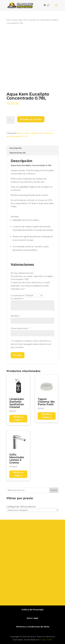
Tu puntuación (18, 295)
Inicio (9, 20)
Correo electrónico (20, 328)
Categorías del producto (21, 507)
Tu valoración (17, 299)
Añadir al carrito (31, 119)
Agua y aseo (18, 20)
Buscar (54, 490)
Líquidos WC (34, 20)
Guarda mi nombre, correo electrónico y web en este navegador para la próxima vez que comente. (31, 344)
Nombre (15, 316)
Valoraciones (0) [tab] (17, 153)
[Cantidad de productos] (11, 120)
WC (26, 20)
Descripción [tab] (16, 148)
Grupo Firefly (46, 640)
